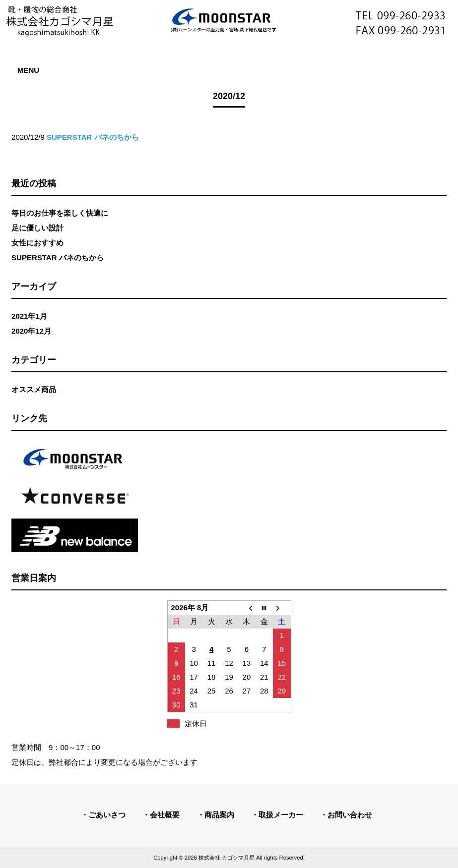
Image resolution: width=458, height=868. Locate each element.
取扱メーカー (281, 815)
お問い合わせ (350, 815)
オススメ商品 (34, 389)
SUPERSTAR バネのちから (58, 258)
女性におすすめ (37, 243)
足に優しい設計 (37, 228)
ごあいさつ (107, 815)
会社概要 (165, 815)
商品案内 (219, 815)
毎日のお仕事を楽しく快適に (60, 213)
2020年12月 (31, 331)
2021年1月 (29, 316)
